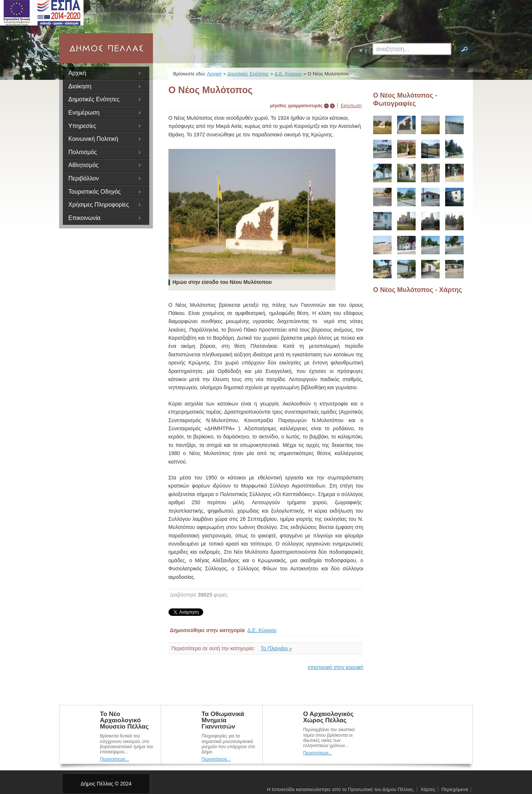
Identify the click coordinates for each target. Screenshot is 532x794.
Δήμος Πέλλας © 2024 (106, 784)
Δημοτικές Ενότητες (248, 74)
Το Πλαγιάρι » (277, 648)
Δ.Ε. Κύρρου (288, 74)
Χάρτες (428, 789)
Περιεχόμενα (455, 789)
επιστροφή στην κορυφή (336, 667)
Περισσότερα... (115, 759)
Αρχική (77, 73)
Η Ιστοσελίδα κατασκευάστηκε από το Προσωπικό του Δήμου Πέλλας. (341, 789)
